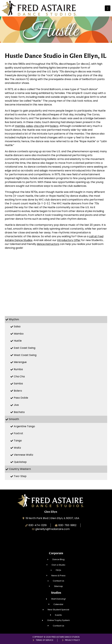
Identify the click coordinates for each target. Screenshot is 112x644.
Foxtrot (18, 433)
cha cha (39, 126)
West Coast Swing (25, 355)
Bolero (18, 391)
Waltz (17, 448)
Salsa (17, 326)
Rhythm (14, 319)
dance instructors (48, 244)
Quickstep (20, 462)
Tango (18, 441)
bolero (54, 126)
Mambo (19, 334)
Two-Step (20, 476)
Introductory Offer (69, 240)
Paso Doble (21, 398)
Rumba (18, 369)
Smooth (14, 419)
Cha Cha (19, 376)
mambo (20, 126)
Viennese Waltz (24, 455)
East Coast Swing (25, 348)
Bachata (19, 412)
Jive (16, 405)
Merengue (20, 362)
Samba (18, 384)
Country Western (20, 469)
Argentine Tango (24, 426)
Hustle (18, 341)
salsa (29, 126)
